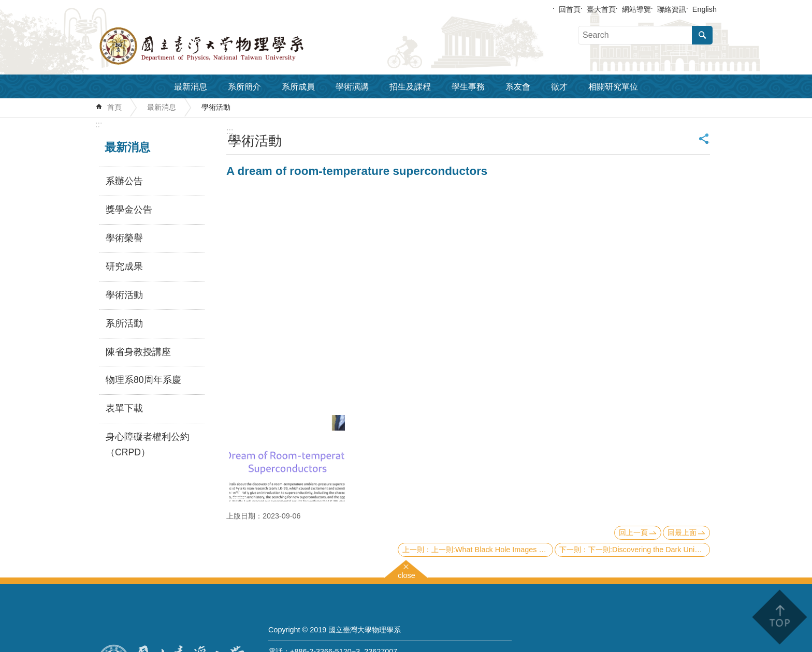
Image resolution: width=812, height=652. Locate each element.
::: (99, 124)
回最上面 (682, 532)
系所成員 (298, 87)
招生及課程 (410, 87)
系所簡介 (244, 87)
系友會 (518, 87)
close (407, 574)
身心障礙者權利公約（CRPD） (148, 444)
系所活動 (124, 323)
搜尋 (702, 35)
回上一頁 (633, 532)
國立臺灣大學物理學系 (225, 46)
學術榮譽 (124, 238)
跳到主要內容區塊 (5, 5)
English (705, 9)
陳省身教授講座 (138, 352)
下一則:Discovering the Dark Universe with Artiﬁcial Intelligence (649, 550)
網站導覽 (636, 9)
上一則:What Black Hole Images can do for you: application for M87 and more (492, 550)
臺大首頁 (601, 9)
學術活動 (216, 107)
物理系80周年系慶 (143, 380)
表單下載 (124, 408)
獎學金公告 (129, 210)
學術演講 (352, 87)
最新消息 (191, 87)
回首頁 (570, 9)
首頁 (114, 107)
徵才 (559, 87)
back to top (779, 617)
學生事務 (468, 87)
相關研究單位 (613, 87)
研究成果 (124, 266)
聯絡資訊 (672, 9)
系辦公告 (124, 181)
